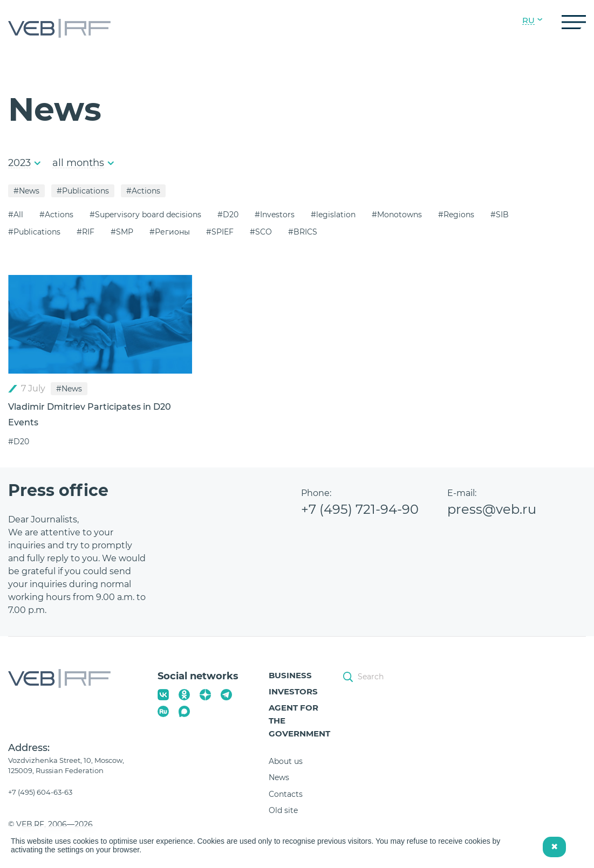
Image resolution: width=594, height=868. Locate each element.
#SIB (500, 215)
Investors (293, 691)
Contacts (286, 794)
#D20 (228, 215)
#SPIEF (220, 232)
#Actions (143, 191)
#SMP (122, 232)
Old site (283, 810)
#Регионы (170, 232)
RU (528, 20)
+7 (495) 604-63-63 (40, 792)
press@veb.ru (492, 509)
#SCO (261, 232)
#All (16, 215)
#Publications (83, 191)
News (279, 777)
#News (26, 191)
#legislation (333, 215)
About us (286, 761)
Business (290, 675)
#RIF (86, 232)
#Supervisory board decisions (145, 215)
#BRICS (303, 232)
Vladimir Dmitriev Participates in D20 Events (90, 415)
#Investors (275, 215)
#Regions (456, 215)
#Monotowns (397, 215)
